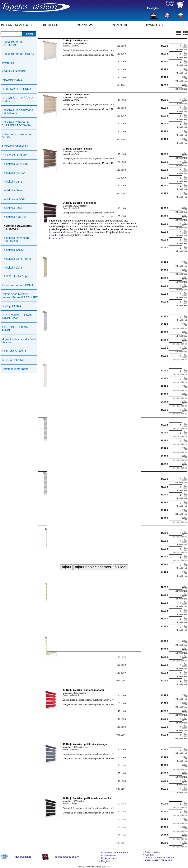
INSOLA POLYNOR (14, 360)
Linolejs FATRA (11, 306)
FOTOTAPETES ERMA (16, 89)
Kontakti (150, 855)
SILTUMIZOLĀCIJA (14, 351)
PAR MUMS (85, 25)
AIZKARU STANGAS (15, 146)
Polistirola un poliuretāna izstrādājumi (17, 112)
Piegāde (105, 861)
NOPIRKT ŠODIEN (14, 71)
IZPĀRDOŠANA (12, 80)
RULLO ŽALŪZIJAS (14, 155)
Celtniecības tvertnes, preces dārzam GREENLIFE (20, 296)
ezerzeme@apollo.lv (67, 857)
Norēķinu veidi (108, 858)
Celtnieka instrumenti (15, 369)
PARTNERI (119, 25)
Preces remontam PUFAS (18, 54)
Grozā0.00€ (170, 4)
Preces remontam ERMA (17, 285)
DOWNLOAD (154, 25)
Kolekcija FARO (14, 208)
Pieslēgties (153, 8)
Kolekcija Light (13, 267)
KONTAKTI (51, 25)
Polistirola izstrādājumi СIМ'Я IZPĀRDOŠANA (16, 124)
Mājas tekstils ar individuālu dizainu (19, 341)
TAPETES (8, 62)
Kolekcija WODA (14, 199)
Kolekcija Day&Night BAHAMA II (16, 239)
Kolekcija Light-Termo (17, 259)
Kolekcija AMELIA (15, 217)
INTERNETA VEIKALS (16, 25)
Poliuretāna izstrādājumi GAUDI (17, 136)
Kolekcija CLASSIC (16, 164)
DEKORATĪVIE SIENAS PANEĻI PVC (17, 317)
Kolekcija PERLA (14, 173)
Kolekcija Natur (13, 190)
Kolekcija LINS (13, 181)
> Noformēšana (108, 855)
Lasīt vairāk (56, 238)
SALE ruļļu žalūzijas (16, 276)
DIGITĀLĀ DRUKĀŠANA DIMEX (17, 99)
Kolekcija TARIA (14, 250)
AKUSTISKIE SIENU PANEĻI (15, 329)
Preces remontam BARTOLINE (13, 43)
